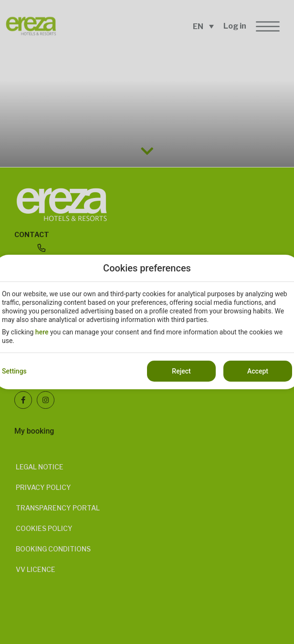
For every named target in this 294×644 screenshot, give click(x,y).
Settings (14, 371)
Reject (181, 371)
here (42, 332)
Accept (258, 371)
